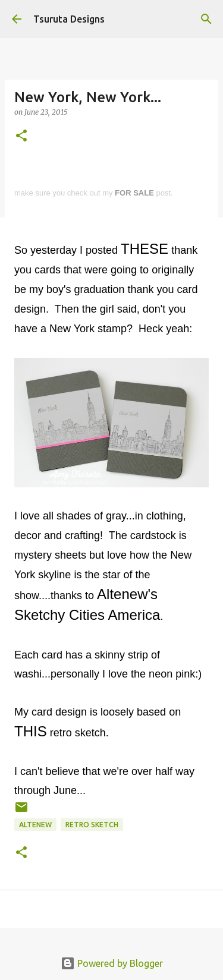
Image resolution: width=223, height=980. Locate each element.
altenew (35, 825)
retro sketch (92, 825)
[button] (21, 136)
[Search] (206, 19)
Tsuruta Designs (69, 19)
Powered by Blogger (112, 963)
